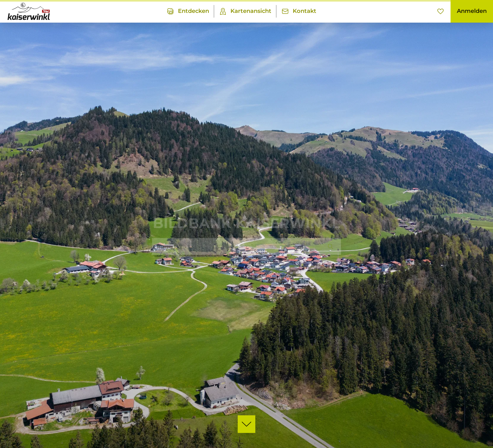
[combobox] (246, 246)
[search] (330, 246)
